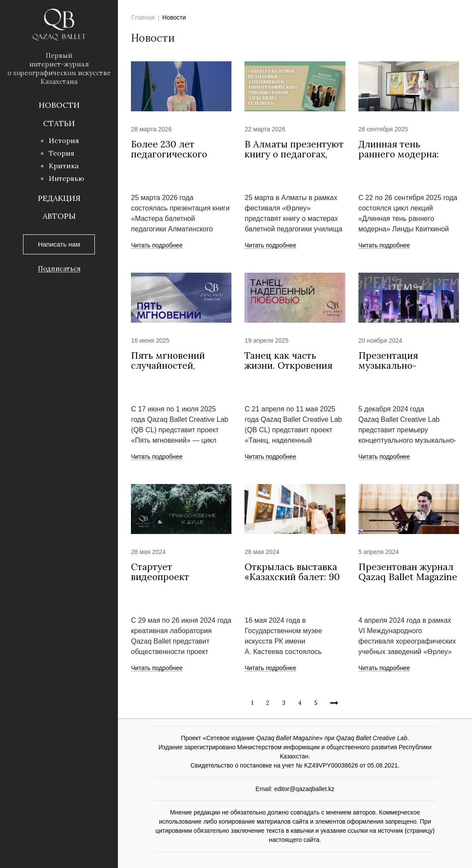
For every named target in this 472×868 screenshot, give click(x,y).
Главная (143, 17)
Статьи (59, 123)
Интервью (66, 178)
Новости (59, 105)
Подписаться (59, 269)
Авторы (59, 216)
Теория (62, 153)
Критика (64, 166)
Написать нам (59, 244)
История (64, 140)
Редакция (59, 198)
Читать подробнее (157, 246)
